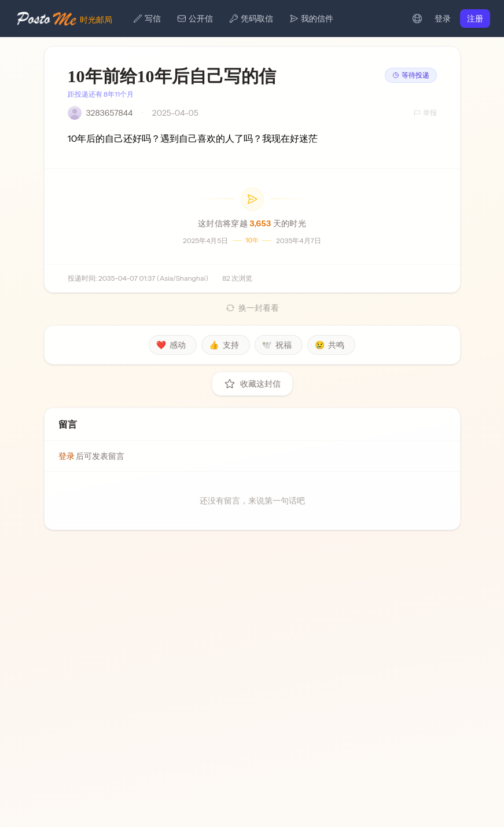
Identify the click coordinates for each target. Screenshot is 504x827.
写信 (147, 19)
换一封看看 (252, 308)
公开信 (195, 19)
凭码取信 (251, 19)
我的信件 (311, 19)
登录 (443, 19)
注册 (475, 19)
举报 (425, 113)
